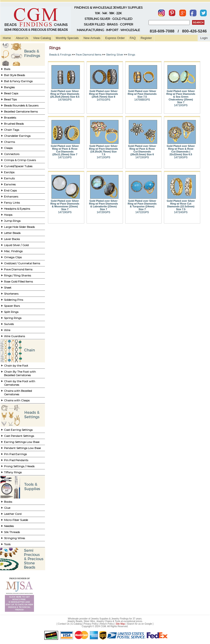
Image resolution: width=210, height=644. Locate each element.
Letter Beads (12, 233)
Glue (7, 508)
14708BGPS (142, 100)
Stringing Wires (14, 538)
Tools (7, 544)
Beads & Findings (60, 55)
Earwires (10, 184)
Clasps (8, 148)
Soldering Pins (14, 300)
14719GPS (65, 212)
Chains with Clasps (17, 400)
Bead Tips (10, 99)
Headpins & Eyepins (17, 209)
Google (148, 624)
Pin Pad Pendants (16, 460)
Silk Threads (12, 532)
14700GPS (65, 100)
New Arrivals (92, 38)
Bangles (9, 87)
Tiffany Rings (13, 472)
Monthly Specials (67, 38)
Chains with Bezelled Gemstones (18, 393)
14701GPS (103, 100)
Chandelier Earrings (17, 136)
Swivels (9, 324)
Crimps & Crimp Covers (20, 160)
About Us (22, 38)
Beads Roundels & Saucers (21, 105)
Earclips (9, 172)
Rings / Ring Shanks (17, 275)
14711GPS (65, 157)
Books (8, 502)
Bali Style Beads (14, 75)
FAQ (133, 38)
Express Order (115, 38)
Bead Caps (11, 93)
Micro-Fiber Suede (16, 520)
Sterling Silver (115, 55)
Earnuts (9, 178)
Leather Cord (13, 514)
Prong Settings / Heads (19, 466)
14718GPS (181, 157)
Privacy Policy (91, 624)
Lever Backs (12, 239)
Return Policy (107, 624)
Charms (9, 142)
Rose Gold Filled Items (18, 281)
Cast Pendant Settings (19, 436)
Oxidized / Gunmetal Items (22, 263)
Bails (7, 69)
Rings (131, 55)
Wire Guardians (14, 336)
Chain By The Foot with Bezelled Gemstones (20, 373)
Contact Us (64, 624)
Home (7, 38)
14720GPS (103, 212)
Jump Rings (12, 221)
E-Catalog (76, 624)
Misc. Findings (13, 251)
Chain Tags (12, 130)
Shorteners (11, 294)
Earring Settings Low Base (22, 442)
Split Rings (11, 312)
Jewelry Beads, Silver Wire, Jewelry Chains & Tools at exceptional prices (105, 621)
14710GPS (181, 105)
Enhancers (11, 196)
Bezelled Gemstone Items (21, 111)
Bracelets (10, 118)
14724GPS (181, 212)
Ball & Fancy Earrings (18, 81)
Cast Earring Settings (18, 430)
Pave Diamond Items (18, 269)
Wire (7, 330)
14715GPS (142, 157)
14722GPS (142, 212)
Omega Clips (13, 257)
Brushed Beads (14, 124)
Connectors (12, 154)
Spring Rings (13, 318)
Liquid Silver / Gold (16, 245)
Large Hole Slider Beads (19, 227)
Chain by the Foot (16, 366)
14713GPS (103, 157)
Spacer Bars (12, 306)
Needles (9, 526)
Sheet (8, 288)
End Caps (10, 190)
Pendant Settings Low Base (22, 448)
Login (204, 38)
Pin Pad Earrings (15, 454)
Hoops (8, 215)
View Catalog (42, 38)
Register (146, 38)
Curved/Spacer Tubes (18, 166)
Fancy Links (12, 203)
